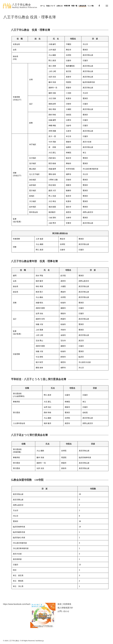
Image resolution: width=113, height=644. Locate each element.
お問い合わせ (63, 611)
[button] (107, 6)
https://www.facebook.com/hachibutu (19, 604)
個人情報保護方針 (65, 608)
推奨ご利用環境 (64, 604)
